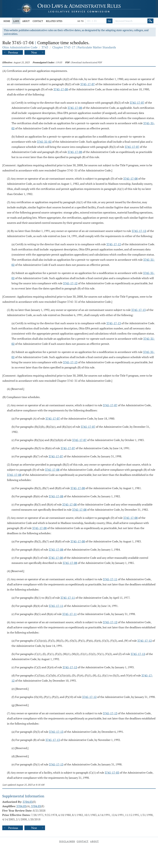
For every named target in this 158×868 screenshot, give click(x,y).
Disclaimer (67, 841)
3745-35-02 (44, 142)
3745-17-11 (110, 579)
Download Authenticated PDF (87, 62)
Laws (16, 21)
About (26, 21)
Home (7, 21)
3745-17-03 (112, 773)
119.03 (59, 62)
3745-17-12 (139, 231)
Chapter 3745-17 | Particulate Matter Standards (84, 47)
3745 (45, 47)
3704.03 (28, 802)
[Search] (150, 21)
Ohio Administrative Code (20, 47)
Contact (38, 21)
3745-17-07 (88, 84)
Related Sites (54, 21)
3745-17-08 (61, 89)
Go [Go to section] (109, 21)
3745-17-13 (139, 310)
